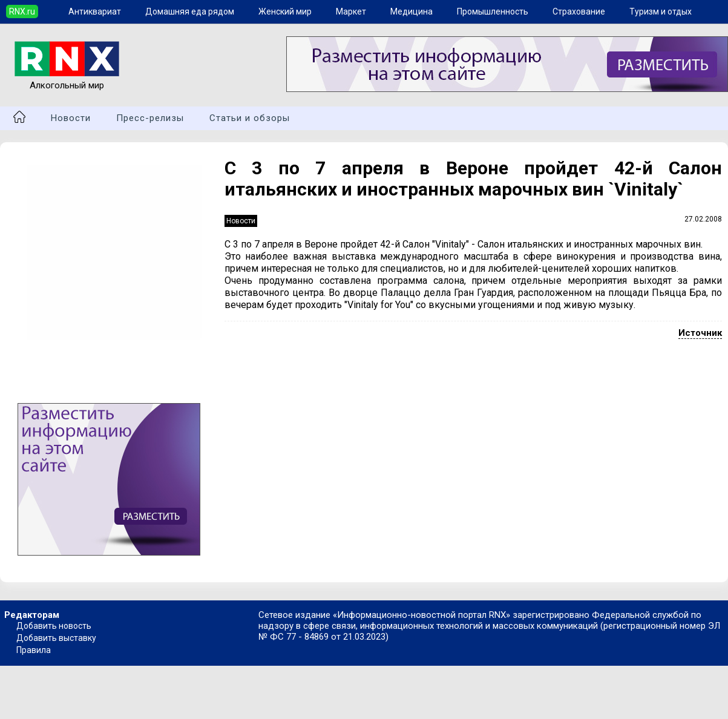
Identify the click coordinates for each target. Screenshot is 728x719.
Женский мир (285, 11)
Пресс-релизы (150, 118)
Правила (34, 650)
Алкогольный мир (67, 80)
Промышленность (493, 11)
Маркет (351, 11)
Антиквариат (95, 11)
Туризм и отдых (661, 11)
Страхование (579, 11)
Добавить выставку (56, 638)
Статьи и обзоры (250, 118)
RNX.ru (22, 11)
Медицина (412, 11)
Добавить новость (54, 626)
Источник (700, 333)
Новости (71, 118)
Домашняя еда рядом (190, 11)
